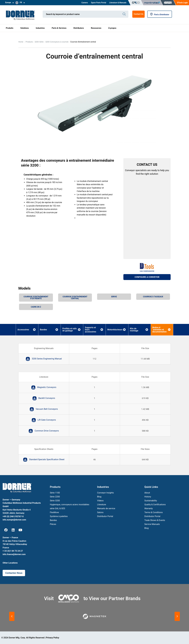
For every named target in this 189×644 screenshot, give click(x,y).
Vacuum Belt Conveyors (47, 409)
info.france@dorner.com (14, 554)
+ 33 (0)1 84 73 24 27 (13, 551)
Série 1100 (55, 493)
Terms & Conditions (154, 512)
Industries (40, 28)
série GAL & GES (57, 508)
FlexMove (54, 512)
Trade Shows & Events (155, 520)
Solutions (25, 28)
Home (21, 42)
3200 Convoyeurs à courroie (57, 42)
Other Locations (10, 563)
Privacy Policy (53, 638)
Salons (100, 512)
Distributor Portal (105, 516)
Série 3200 (55, 501)
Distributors (79, 28)
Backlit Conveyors (47, 398)
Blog (99, 497)
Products (29, 42)
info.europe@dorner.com (14, 520)
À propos (112, 28)
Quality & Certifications (155, 505)
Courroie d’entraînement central (75, 298)
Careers (85, 3)
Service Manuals (152, 524)
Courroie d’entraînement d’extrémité (36, 298)
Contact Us (138, 14)
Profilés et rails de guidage (69, 330)
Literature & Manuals (118, 3)
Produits (10, 28)
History (148, 497)
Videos (100, 501)
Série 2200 (55, 497)
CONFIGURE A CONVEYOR (147, 277)
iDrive (114, 297)
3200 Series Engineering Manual (47, 359)
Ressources (96, 28)
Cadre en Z (36, 307)
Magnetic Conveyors (47, 387)
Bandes (43, 330)
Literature (102, 505)
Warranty (149, 508)
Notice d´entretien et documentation (159, 330)
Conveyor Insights (105, 493)
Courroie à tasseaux (153, 297)
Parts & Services (59, 28)
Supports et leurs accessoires (90, 330)
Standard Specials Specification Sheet (47, 459)
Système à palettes (59, 516)
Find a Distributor (160, 15)
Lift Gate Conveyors (47, 420)
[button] (12, 616)
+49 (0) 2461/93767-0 (13, 516)
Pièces (53, 524)
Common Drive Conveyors (47, 431)
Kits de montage (134, 330)
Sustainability (151, 501)
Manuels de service (106, 508)
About (147, 493)
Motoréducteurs (115, 330)
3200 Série (39, 42)
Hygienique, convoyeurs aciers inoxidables (70, 505)
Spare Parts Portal (99, 3)
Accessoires (23, 330)
